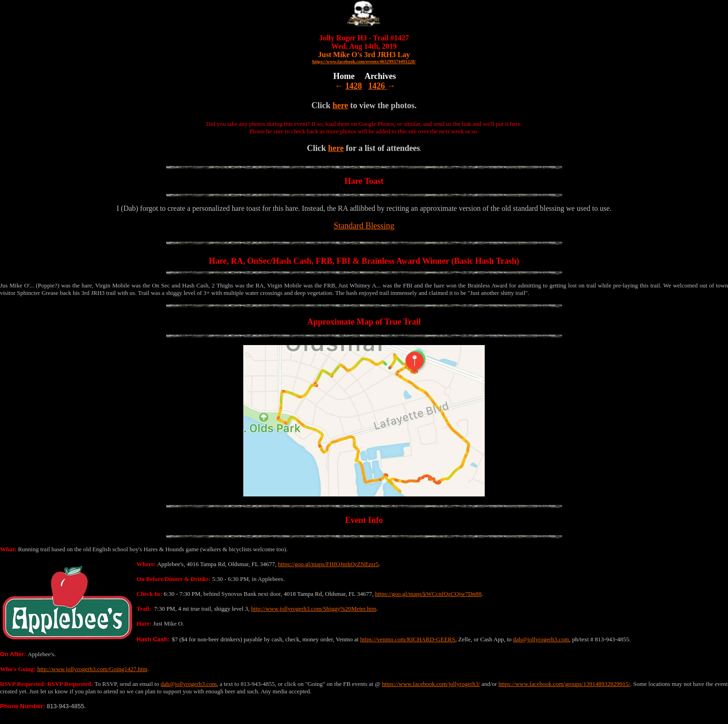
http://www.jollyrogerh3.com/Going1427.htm (92, 669)
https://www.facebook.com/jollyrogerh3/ (431, 684)
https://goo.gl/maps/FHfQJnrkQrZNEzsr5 (328, 564)
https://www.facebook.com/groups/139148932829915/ (565, 684)
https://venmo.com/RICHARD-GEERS (408, 639)
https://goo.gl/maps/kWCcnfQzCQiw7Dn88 (428, 594)
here (340, 105)
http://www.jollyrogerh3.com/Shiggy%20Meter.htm (314, 609)
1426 (378, 86)
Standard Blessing (364, 226)
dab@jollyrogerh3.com (541, 639)
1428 (354, 86)
